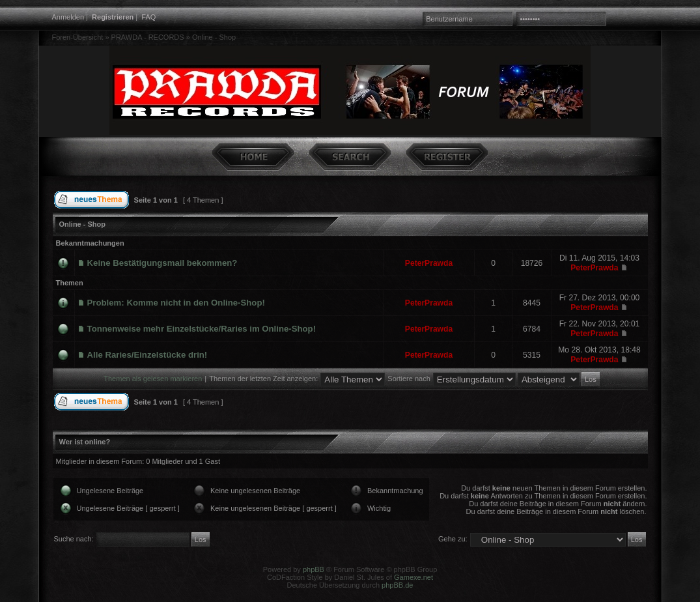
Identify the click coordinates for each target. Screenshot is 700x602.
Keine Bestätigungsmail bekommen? (162, 263)
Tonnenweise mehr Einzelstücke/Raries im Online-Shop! (202, 329)
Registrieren (113, 17)
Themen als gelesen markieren (153, 379)
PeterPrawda (429, 263)
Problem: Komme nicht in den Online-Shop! (176, 303)
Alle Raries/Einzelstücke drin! (147, 355)
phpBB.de (397, 585)
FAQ (148, 17)
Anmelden (68, 17)
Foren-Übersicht (78, 37)
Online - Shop (214, 37)
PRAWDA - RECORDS (148, 37)
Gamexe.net (413, 577)
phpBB (314, 569)
